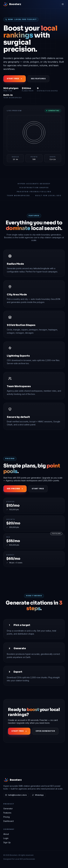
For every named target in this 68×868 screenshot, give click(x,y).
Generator (8, 809)
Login (6, 838)
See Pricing (15, 489)
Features (7, 813)
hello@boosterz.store (16, 795)
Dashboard (8, 821)
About (6, 834)
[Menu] (63, 4)
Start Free (38, 489)
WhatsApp (38, 795)
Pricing (7, 817)
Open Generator (45, 731)
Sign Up (7, 842)
